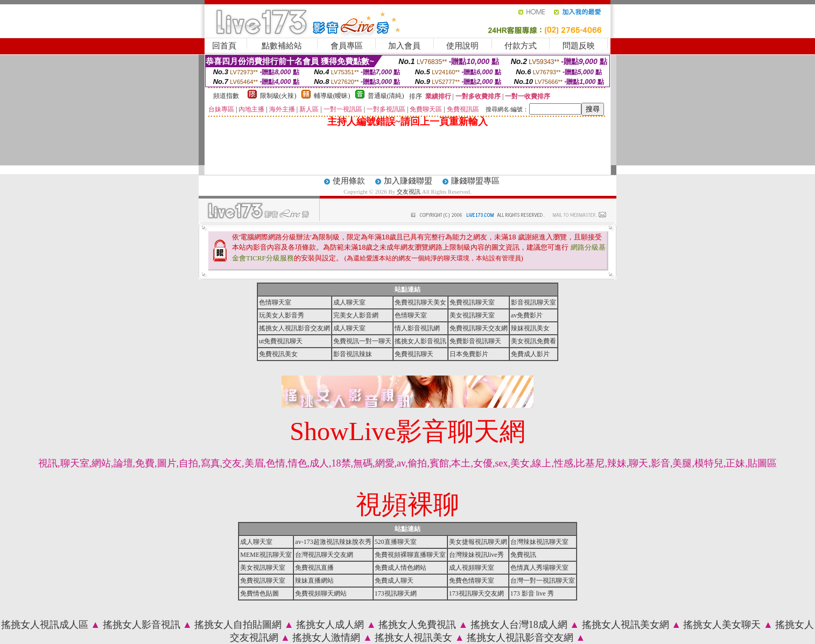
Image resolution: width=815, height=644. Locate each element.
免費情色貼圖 (259, 593)
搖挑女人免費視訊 (417, 625)
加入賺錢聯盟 (408, 181)
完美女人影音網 (356, 315)
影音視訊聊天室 (533, 302)
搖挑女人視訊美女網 (626, 625)
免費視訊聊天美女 (420, 302)
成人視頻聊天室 (472, 568)
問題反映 (579, 46)
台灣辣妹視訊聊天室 (539, 542)
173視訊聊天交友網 (476, 593)
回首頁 (224, 46)
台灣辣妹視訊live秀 (476, 555)
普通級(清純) (386, 96)
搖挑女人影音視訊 (420, 341)
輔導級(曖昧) (332, 96)
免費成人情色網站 (401, 568)
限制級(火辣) (278, 96)
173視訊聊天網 (396, 593)
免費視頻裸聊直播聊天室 (410, 555)
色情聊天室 (275, 302)
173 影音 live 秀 (532, 593)
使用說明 (462, 46)
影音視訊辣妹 (353, 354)
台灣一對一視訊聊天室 (543, 581)
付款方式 (521, 46)
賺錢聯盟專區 (475, 181)
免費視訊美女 (278, 354)
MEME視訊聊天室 (266, 555)
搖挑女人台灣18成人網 (519, 625)
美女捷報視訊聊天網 (478, 542)
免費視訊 (523, 555)
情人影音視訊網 (417, 328)
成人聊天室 (349, 302)
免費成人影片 (530, 354)
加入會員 (404, 46)
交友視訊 (409, 192)
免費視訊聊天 (414, 354)
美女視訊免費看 (533, 341)
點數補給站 (282, 46)
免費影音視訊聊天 (475, 341)
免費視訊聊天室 (472, 302)
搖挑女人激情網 (326, 638)
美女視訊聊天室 (472, 315)
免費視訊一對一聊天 (362, 341)
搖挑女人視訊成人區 (45, 625)
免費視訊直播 (314, 568)
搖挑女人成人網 (330, 625)
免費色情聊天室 (472, 581)
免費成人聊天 (394, 581)
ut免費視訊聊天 (281, 341)
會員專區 (347, 46)
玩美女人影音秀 (282, 315)
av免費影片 (527, 315)
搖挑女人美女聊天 (722, 625)
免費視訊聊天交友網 (479, 328)
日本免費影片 (469, 354)
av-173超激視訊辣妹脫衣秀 (333, 542)
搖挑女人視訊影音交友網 (294, 328)
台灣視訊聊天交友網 (324, 555)
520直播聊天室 (396, 542)
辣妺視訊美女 (530, 328)
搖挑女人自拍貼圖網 (238, 625)
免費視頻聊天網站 (321, 593)
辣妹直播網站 (314, 581)
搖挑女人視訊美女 (413, 638)
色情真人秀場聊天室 (539, 568)
